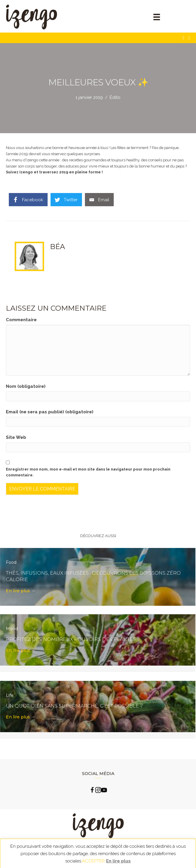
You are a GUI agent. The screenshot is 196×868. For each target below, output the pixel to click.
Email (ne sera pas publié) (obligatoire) (50, 412)
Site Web (16, 437)
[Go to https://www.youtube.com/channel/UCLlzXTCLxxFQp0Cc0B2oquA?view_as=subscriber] (104, 791)
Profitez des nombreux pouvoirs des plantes (71, 639)
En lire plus (21, 591)
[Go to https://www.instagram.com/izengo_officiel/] (98, 791)
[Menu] (157, 17)
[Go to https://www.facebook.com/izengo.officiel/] (92, 791)
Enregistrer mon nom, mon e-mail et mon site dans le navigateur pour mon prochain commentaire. (88, 472)
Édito (115, 97)
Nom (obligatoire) (26, 386)
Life (10, 695)
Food (11, 562)
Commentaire (21, 320)
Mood (12, 629)
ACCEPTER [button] (93, 861)
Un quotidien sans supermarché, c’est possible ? (74, 706)
